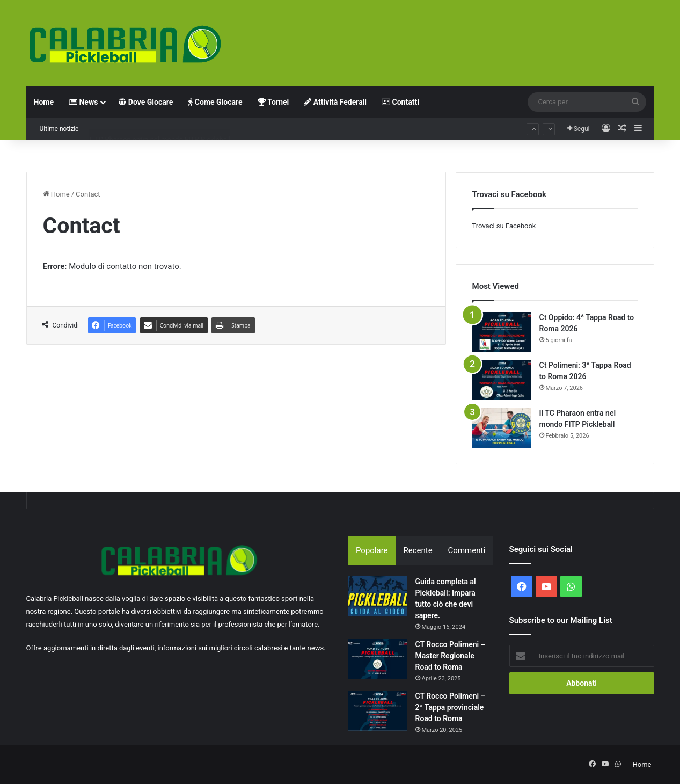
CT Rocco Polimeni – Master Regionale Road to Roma (451, 656)
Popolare (372, 550)
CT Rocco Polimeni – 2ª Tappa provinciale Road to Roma (451, 707)
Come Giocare (215, 102)
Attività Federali (335, 102)
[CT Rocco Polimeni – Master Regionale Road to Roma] (378, 659)
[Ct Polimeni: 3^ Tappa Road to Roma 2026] (502, 380)
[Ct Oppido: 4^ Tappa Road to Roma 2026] (502, 332)
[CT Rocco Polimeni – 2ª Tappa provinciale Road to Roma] (378, 711)
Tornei (273, 102)
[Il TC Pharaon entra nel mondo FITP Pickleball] (502, 428)
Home (44, 102)
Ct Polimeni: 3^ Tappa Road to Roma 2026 (154, 129)
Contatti (400, 102)
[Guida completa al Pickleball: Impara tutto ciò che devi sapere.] (378, 596)
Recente (418, 550)
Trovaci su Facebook (504, 226)
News (83, 102)
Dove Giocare (146, 102)
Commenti (467, 550)
